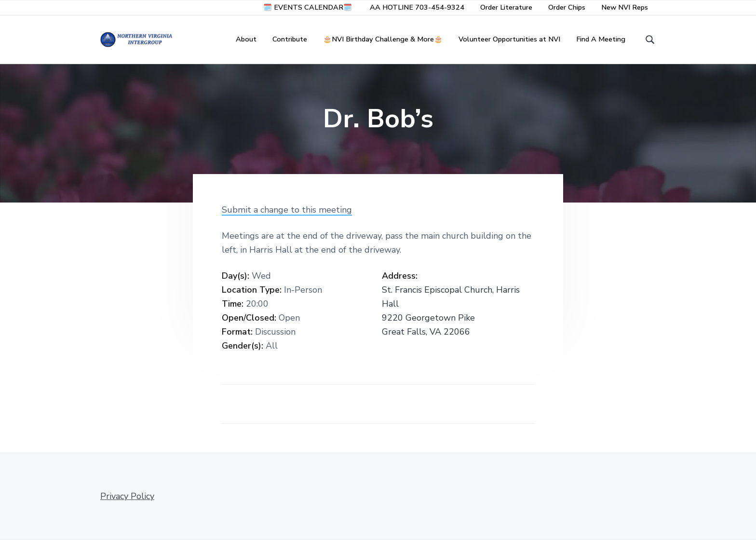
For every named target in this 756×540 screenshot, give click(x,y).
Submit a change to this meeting (287, 210)
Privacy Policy (127, 496)
